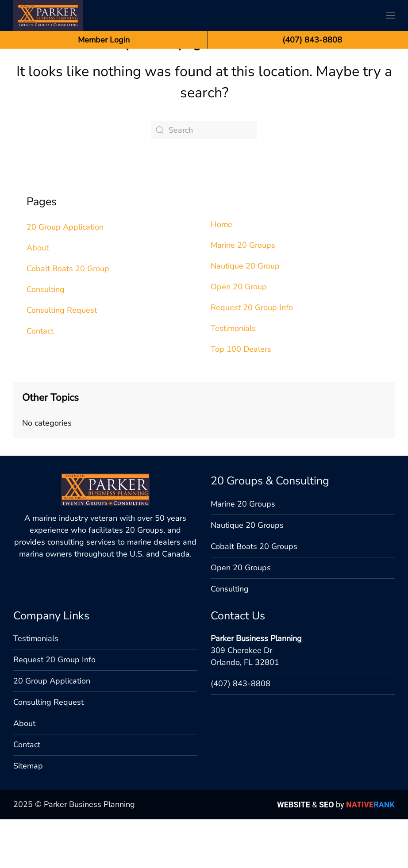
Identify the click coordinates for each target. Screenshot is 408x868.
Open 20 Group (239, 335)
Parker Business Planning (256, 736)
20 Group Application (65, 276)
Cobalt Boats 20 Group (68, 317)
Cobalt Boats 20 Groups (254, 644)
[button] (390, 15)
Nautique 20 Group (245, 315)
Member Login (104, 40)
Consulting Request (62, 359)
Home (221, 273)
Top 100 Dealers (241, 398)
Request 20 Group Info (252, 356)
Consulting (46, 338)
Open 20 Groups (241, 665)
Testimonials (233, 377)
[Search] (204, 179)
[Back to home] (48, 15)
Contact (40, 380)
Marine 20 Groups (243, 294)
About (38, 296)
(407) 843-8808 (241, 781)
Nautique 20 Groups (247, 622)
